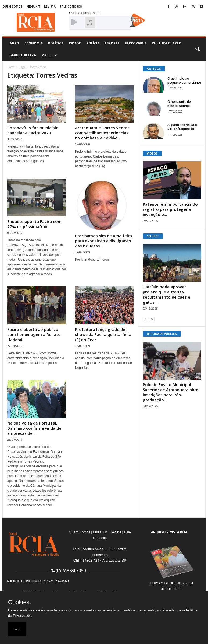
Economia (34, 43)
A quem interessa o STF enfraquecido (182, 127)
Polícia (93, 43)
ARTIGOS (154, 69)
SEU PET (153, 236)
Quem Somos (12, 6)
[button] (198, 49)
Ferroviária (136, 43)
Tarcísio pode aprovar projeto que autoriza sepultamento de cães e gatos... (166, 294)
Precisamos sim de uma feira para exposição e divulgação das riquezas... (103, 241)
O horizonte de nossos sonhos (179, 104)
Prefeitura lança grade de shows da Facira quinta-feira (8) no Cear (103, 334)
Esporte (112, 43)
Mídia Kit (33, 6)
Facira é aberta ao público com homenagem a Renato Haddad (34, 334)
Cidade (75, 43)
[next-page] (152, 319)
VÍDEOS (152, 153)
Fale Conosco (71, 6)
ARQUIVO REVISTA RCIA (169, 532)
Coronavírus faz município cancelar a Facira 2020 (33, 130)
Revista (50, 6)
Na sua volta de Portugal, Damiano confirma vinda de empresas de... (34, 428)
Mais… (49, 55)
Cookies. (20, 602)
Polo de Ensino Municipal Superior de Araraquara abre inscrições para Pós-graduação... (171, 392)
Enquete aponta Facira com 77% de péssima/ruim (34, 224)
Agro (14, 43)
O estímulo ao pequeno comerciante (184, 80)
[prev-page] (145, 319)
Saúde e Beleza (23, 55)
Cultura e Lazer (166, 43)
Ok (17, 629)
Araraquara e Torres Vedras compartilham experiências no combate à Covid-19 (102, 133)
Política (56, 43)
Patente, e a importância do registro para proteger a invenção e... (170, 209)
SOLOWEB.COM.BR (56, 581)
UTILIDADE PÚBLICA (162, 334)
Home (11, 67)
